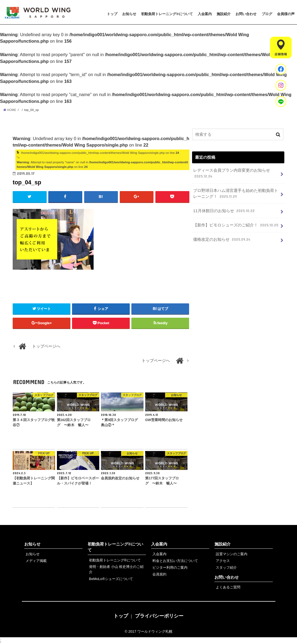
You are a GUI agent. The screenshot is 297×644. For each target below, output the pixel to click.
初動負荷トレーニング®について (167, 14)
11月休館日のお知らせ (224, 211)
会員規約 (159, 574)
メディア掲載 (36, 561)
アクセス (223, 561)
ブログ (267, 14)
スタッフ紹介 (226, 567)
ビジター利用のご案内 (170, 567)
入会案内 (205, 14)
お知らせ (129, 14)
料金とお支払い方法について (175, 561)
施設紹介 (224, 14)
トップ (112, 14)
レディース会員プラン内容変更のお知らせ (232, 174)
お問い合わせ (246, 14)
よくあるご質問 (228, 587)
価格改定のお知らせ (222, 239)
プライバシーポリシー (159, 616)
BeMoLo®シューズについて (111, 579)
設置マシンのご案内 (232, 554)
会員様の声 (286, 14)
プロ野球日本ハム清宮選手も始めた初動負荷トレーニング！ (236, 194)
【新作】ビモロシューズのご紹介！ (236, 225)
